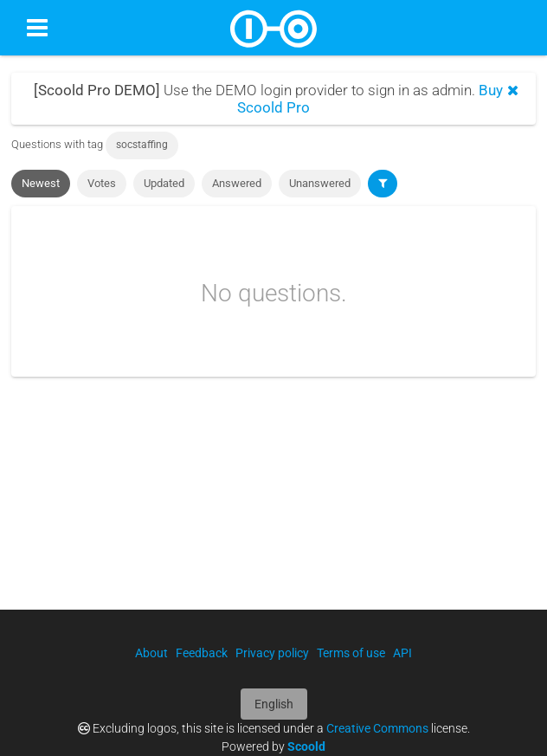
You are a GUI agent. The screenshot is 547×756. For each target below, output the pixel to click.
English (274, 704)
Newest (41, 183)
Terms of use (351, 653)
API (402, 653)
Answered (237, 183)
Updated (164, 183)
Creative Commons (377, 728)
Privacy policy (272, 653)
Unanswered (320, 183)
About (151, 653)
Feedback (202, 653)
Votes (102, 183)
